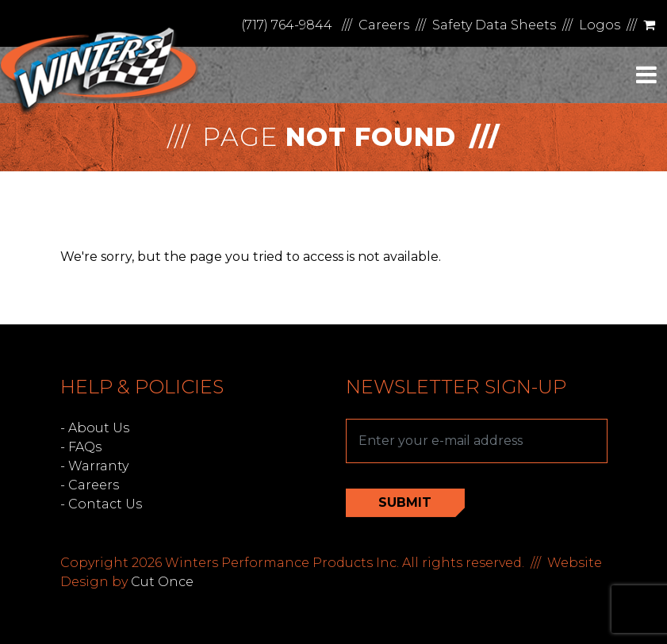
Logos (600, 25)
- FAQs (81, 447)
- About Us (95, 428)
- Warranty (94, 466)
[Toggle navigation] (646, 75)
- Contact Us (101, 504)
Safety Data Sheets (494, 25)
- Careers (90, 485)
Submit (405, 502)
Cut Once (162, 582)
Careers (384, 25)
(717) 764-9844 (287, 25)
